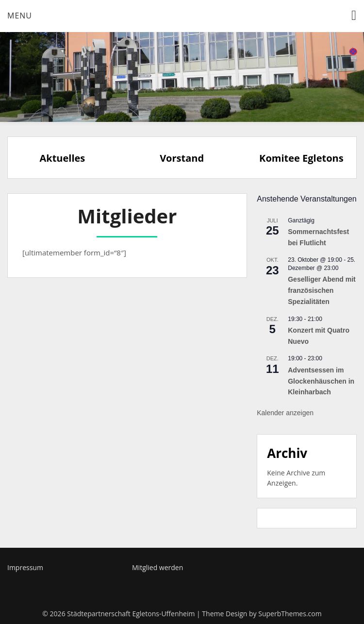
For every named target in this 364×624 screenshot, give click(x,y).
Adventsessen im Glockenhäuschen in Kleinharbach (321, 381)
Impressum (25, 567)
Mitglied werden (157, 567)
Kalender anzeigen (285, 413)
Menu (20, 16)
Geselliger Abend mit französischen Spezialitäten (322, 290)
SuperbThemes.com (290, 614)
